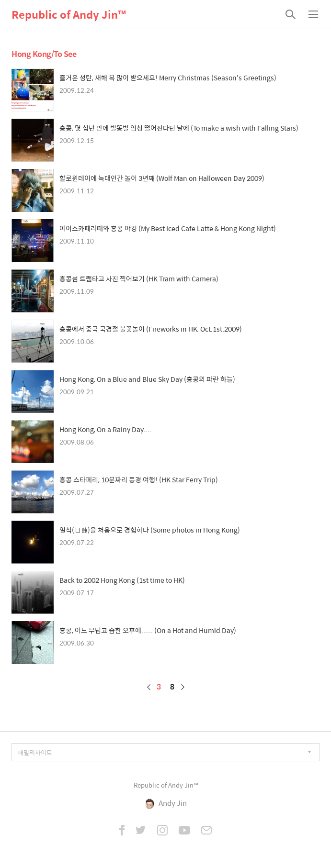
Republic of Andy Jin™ (69, 14)
